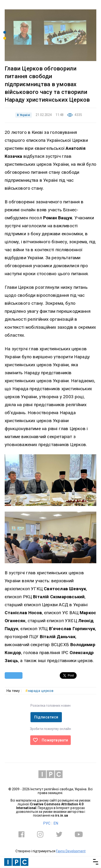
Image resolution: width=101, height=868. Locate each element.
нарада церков (39, 691)
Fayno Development (71, 851)
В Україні (24, 115)
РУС (47, 823)
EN (56, 823)
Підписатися (46, 717)
